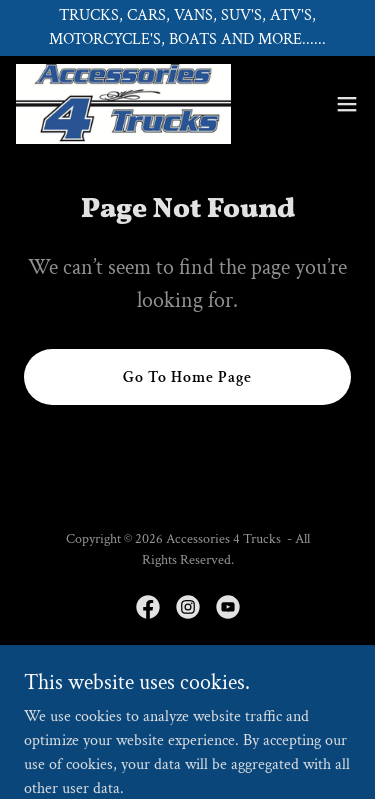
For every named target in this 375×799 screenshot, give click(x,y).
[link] (123, 104)
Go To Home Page (187, 377)
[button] (347, 104)
